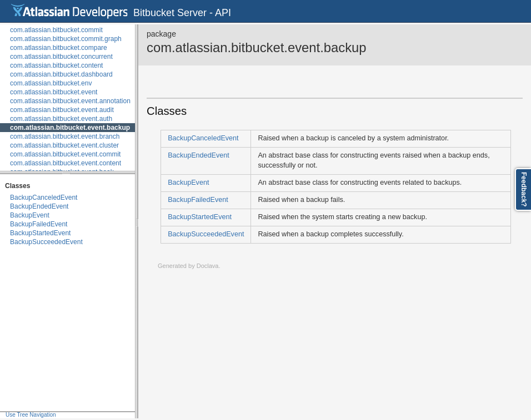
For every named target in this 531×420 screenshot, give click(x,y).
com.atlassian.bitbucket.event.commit (65, 154)
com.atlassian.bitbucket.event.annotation (70, 101)
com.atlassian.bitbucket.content (56, 65)
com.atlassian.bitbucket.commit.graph (66, 39)
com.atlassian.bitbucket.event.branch (65, 136)
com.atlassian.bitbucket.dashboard (61, 74)
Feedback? (524, 189)
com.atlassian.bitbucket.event (54, 92)
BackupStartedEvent (40, 233)
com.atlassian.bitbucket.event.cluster (64, 145)
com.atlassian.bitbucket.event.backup (70, 128)
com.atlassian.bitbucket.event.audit (62, 110)
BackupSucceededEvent (46, 242)
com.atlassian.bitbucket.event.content (66, 163)
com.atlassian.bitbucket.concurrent (61, 57)
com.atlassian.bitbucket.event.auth (61, 119)
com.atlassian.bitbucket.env (51, 83)
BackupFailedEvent (39, 224)
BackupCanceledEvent (44, 198)
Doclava (208, 266)
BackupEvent (30, 215)
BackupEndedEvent (39, 206)
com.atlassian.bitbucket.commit (56, 30)
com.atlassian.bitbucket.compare (59, 48)
